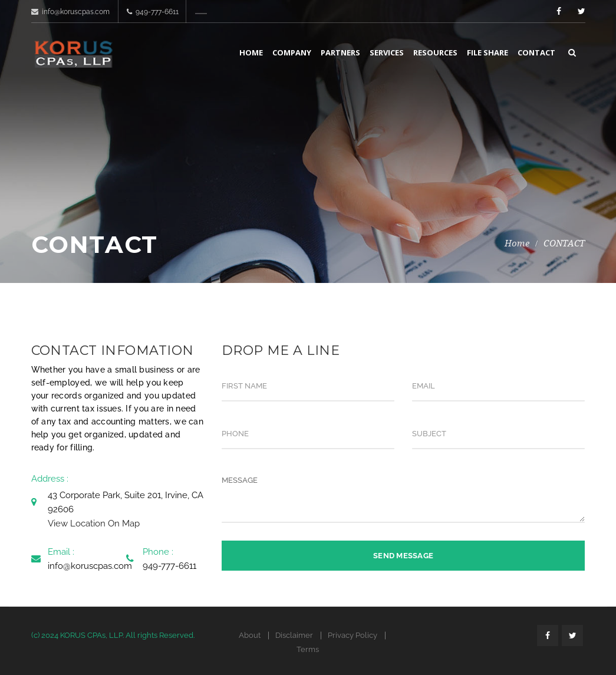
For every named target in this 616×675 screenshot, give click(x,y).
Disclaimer (294, 635)
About (250, 635)
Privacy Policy (353, 635)
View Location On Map (94, 523)
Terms (308, 649)
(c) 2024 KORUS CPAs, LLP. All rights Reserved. (113, 635)
